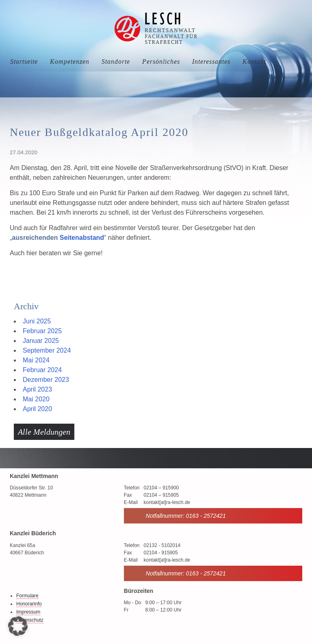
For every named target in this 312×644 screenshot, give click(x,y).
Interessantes (211, 61)
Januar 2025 (41, 341)
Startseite (24, 61)
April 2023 (37, 389)
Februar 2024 (42, 370)
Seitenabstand (82, 238)
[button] (18, 626)
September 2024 (47, 350)
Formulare (27, 596)
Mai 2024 (36, 360)
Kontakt (254, 61)
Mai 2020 (36, 399)
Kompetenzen (70, 61)
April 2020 (37, 409)
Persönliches (161, 61)
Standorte (116, 61)
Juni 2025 (37, 321)
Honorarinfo (29, 604)
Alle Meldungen (44, 432)
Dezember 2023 (46, 380)
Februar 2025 (42, 331)
